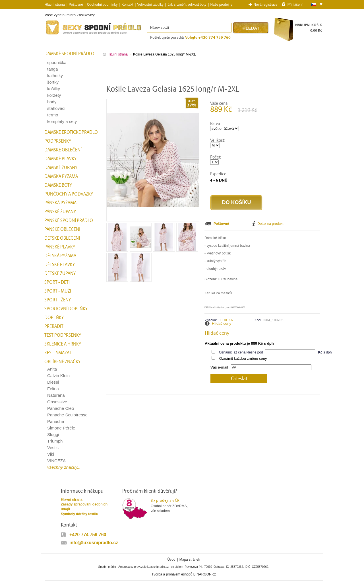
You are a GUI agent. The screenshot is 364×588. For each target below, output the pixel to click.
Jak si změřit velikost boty (187, 5)
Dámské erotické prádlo (71, 132)
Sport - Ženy (58, 300)
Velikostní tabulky (150, 5)
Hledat (251, 28)
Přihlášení (295, 4)
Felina (53, 389)
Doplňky (54, 318)
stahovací (56, 108)
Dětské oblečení (62, 238)
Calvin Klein (58, 376)
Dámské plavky (60, 159)
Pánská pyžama (60, 203)
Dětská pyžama (60, 256)
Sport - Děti (57, 282)
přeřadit (54, 326)
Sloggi (53, 434)
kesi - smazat (58, 353)
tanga (53, 69)
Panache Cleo (61, 408)
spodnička (57, 62)
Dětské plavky (60, 265)
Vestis (53, 448)
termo (53, 115)
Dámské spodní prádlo (69, 54)
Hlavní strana (72, 499)
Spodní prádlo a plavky (60, 35)
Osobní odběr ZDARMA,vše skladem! (173, 505)
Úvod (171, 560)
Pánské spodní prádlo (69, 221)
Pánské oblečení (62, 229)
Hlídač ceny (222, 323)
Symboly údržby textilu (79, 514)
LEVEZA (226, 320)
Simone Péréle (61, 428)
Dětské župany (60, 274)
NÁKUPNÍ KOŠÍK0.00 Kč (309, 28)
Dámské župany (61, 168)
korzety (54, 95)
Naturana (56, 395)
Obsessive (57, 402)
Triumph (55, 441)
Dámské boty (58, 185)
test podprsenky (63, 335)
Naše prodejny (221, 5)
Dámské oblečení (63, 150)
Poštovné (76, 5)
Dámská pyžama (61, 176)
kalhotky (55, 76)
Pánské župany (60, 212)
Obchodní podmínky (102, 5)
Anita (52, 369)
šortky (53, 82)
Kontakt (128, 5)
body (52, 102)
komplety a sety (62, 121)
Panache (56, 421)
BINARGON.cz (205, 574)
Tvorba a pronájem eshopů (172, 574)
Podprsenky (58, 141)
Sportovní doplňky (66, 309)
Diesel (53, 382)
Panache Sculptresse (67, 415)
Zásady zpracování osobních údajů (84, 507)
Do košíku (236, 202)
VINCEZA (56, 461)
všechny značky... (64, 467)
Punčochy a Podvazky (69, 194)
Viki (51, 454)
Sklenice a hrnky (63, 344)
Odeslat (239, 379)
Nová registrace (266, 5)
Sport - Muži (58, 291)
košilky (54, 89)
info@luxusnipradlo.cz (94, 543)
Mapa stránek (190, 560)
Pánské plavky (60, 247)
